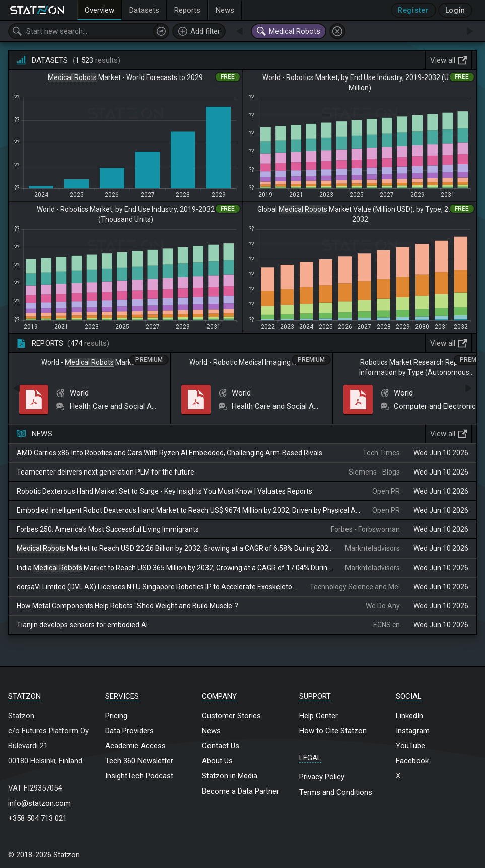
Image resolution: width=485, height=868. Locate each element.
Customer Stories (231, 716)
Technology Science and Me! (355, 587)
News (211, 731)
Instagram (413, 731)
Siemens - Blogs (374, 472)
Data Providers (129, 731)
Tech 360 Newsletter (139, 761)
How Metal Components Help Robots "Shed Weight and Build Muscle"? (127, 606)
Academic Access (135, 746)
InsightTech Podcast (139, 776)
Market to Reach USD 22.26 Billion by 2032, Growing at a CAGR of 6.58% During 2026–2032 (175, 549)
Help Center (319, 716)
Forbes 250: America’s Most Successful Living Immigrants (108, 529)
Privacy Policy (322, 777)
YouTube (410, 746)
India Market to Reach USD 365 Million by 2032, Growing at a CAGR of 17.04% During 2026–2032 (175, 568)
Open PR (386, 491)
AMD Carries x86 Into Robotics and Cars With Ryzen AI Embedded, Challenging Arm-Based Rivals (169, 453)
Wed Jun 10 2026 (441, 453)
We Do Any (383, 606)
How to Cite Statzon (333, 731)
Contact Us (221, 746)
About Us (217, 761)
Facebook (412, 761)
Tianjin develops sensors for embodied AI (82, 625)
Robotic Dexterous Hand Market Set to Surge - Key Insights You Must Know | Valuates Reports (164, 491)
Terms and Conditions (336, 792)
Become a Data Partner (240, 791)
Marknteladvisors (372, 548)
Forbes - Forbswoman (365, 529)
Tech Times (381, 453)
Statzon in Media (230, 776)
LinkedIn (409, 716)
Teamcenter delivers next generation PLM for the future (106, 472)
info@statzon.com (39, 803)
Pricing (116, 716)
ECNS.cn (387, 625)
